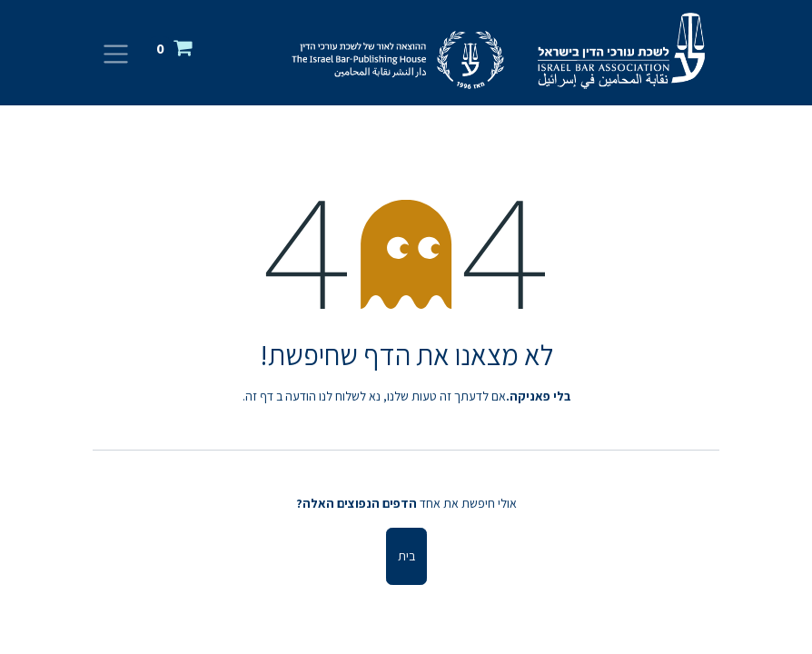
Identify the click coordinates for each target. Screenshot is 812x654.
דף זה (259, 396)
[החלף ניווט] (116, 53)
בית (406, 556)
